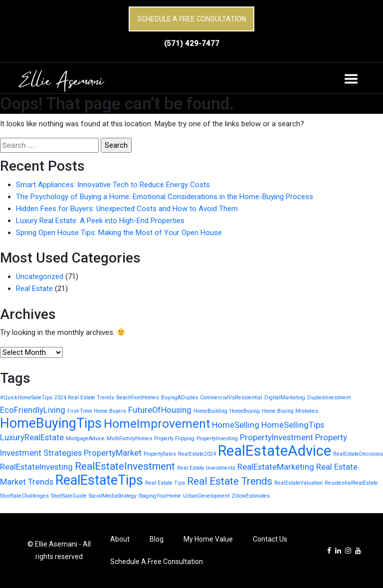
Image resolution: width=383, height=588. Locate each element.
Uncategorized (40, 277)
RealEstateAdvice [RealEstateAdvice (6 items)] (275, 451)
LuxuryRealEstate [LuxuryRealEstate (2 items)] (32, 437)
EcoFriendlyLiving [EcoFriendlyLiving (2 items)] (33, 410)
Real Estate (34, 289)
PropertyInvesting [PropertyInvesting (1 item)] (217, 439)
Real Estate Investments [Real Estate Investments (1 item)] (206, 468)
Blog (157, 539)
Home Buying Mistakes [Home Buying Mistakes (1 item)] (290, 411)
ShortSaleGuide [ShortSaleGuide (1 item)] (69, 496)
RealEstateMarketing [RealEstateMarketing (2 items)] (276, 467)
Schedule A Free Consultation (191, 19)
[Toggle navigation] (351, 79)
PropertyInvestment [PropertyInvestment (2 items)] (277, 437)
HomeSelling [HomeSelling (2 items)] (236, 425)
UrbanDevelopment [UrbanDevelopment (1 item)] (206, 496)
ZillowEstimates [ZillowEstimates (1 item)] (251, 496)
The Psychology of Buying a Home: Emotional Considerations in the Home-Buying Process (165, 197)
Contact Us (270, 539)
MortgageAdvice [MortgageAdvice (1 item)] (85, 439)
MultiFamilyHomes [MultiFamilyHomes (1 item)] (129, 439)
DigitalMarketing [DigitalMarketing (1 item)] (285, 398)
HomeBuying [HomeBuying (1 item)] (245, 411)
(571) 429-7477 (192, 43)
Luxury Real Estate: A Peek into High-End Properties (100, 221)
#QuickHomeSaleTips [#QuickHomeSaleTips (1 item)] (26, 398)
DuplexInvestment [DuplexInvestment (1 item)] (329, 398)
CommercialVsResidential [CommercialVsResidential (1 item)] (231, 398)
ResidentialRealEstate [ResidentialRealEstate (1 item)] (351, 483)
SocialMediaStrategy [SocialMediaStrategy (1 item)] (113, 496)
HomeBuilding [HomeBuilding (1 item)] (210, 411)
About (120, 539)
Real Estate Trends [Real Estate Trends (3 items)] (230, 481)
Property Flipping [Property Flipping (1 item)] (174, 439)
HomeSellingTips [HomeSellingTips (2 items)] (293, 425)
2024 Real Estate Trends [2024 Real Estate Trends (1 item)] (84, 398)
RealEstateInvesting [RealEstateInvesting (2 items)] (36, 467)
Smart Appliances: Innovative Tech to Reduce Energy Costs (113, 185)
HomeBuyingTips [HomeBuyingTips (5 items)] (51, 423)
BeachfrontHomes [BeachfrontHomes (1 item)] (138, 398)
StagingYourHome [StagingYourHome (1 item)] (160, 496)
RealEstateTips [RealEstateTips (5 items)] (99, 480)
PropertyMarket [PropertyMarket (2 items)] (113, 453)
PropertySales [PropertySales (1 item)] (160, 454)
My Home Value (208, 539)
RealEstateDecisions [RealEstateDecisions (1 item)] (358, 454)
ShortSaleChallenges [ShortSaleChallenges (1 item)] (24, 496)
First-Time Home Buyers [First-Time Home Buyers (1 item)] (97, 411)
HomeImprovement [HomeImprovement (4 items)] (157, 424)
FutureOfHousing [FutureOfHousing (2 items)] (160, 410)
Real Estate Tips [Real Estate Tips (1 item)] (165, 483)
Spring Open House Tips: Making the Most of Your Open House (119, 233)
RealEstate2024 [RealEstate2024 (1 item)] (197, 454)
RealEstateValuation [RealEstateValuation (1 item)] (298, 483)
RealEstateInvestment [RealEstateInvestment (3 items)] (125, 466)
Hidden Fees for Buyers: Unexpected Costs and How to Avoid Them (127, 209)
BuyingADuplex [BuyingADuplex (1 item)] (180, 398)
